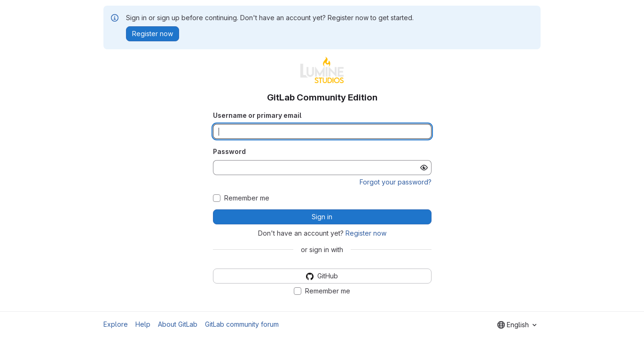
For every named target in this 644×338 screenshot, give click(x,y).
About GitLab (178, 324)
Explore (116, 324)
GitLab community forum (242, 324)
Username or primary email (257, 115)
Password (229, 151)
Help (143, 324)
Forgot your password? (396, 182)
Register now (366, 233)
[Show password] (424, 168)
